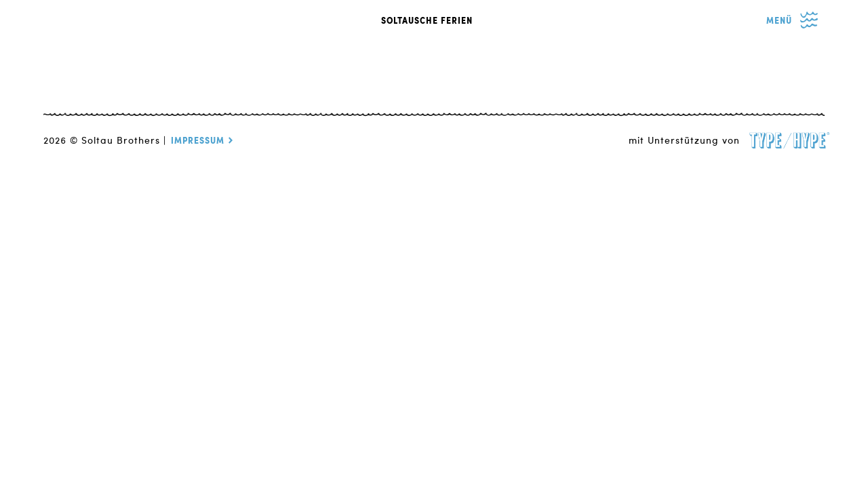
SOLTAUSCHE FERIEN (427, 21)
